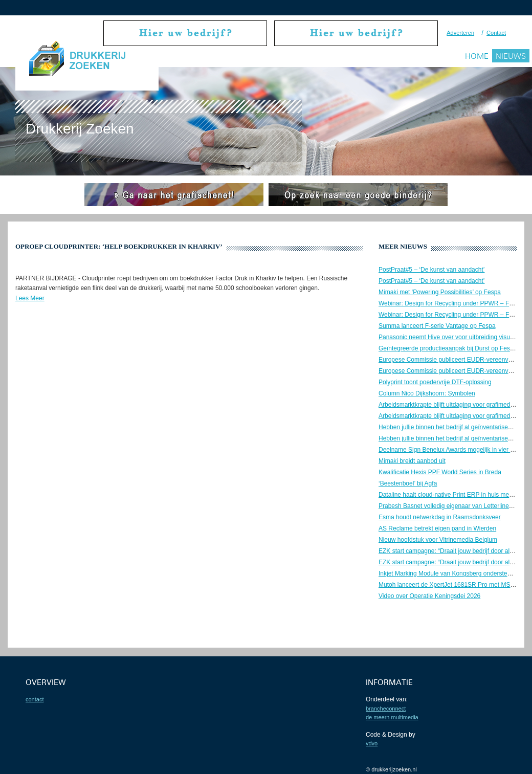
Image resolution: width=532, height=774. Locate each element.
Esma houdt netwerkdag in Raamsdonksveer (440, 517)
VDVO (372, 743)
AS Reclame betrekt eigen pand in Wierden (437, 528)
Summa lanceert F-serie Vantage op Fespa (437, 326)
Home (477, 56)
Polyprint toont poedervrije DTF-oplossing (435, 382)
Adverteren (460, 33)
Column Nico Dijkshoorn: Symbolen (427, 393)
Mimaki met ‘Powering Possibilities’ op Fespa (440, 292)
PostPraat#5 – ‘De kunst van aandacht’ (431, 270)
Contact (496, 33)
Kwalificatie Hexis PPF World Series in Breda (440, 472)
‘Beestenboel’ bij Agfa (408, 483)
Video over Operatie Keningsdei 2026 (429, 596)
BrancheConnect (386, 709)
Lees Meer (30, 298)
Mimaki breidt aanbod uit (412, 461)
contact (35, 699)
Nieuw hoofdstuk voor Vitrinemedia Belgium (438, 540)
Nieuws (511, 56)
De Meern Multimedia (392, 717)
